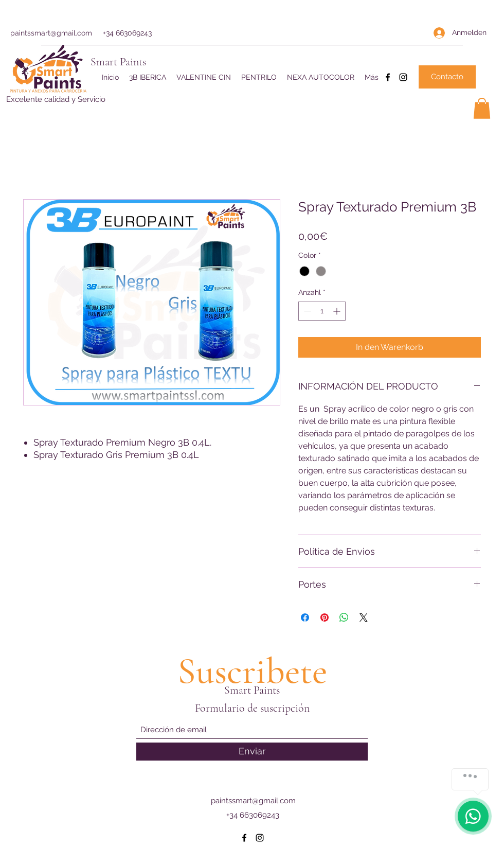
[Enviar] (252, 752)
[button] (482, 108)
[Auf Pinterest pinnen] (325, 617)
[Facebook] (388, 77)
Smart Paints (118, 62)
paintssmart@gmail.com (51, 33)
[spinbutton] (322, 311)
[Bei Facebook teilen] (305, 617)
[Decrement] (306, 311)
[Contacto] (447, 77)
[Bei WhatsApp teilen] (344, 617)
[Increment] (338, 311)
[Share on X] (364, 617)
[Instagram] (403, 77)
